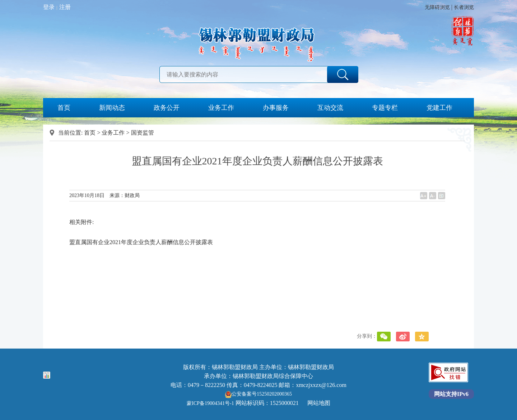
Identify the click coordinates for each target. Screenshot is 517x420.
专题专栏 (385, 108)
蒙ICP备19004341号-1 (210, 403)
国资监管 (143, 133)
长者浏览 (464, 7)
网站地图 (319, 403)
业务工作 (221, 108)
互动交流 (330, 108)
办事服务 (276, 108)
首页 (64, 108)
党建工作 (439, 108)
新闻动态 (112, 108)
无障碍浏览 (437, 7)
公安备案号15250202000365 (258, 394)
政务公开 (167, 108)
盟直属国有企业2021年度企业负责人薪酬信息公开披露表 (141, 242)
